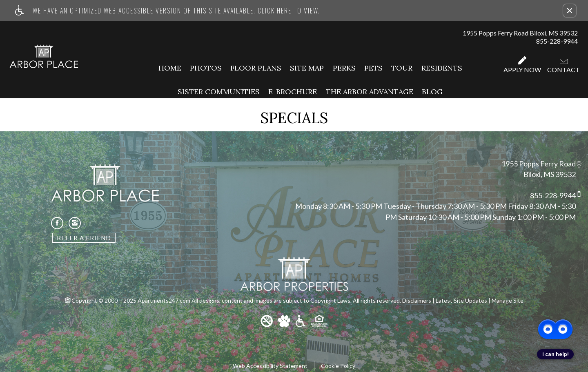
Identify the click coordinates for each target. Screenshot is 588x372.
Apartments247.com (164, 300)
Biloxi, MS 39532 (550, 175)
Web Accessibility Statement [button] (270, 366)
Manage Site (508, 300)
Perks (344, 68)
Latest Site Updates (461, 300)
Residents (442, 68)
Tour (402, 68)
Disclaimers (417, 300)
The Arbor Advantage (370, 92)
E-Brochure (293, 92)
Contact (563, 66)
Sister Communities (219, 92)
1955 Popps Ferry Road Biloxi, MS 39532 (520, 33)
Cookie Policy (338, 366)
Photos (206, 68)
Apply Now (522, 65)
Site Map (307, 68)
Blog (432, 92)
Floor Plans (256, 68)
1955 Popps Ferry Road (539, 164)
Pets (373, 68)
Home (170, 68)
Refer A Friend (84, 238)
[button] (570, 11)
